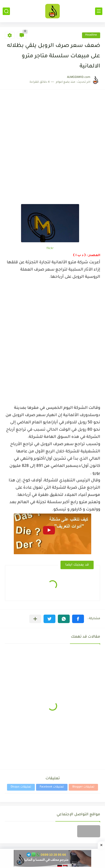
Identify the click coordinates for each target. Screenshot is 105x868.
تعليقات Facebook (52, 787)
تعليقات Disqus (21, 787)
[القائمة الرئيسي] (99, 11)
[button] (78, 619)
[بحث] (6, 11)
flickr (50, 249)
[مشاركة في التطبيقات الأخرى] (35, 619)
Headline (91, 35)
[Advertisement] (52, 149)
